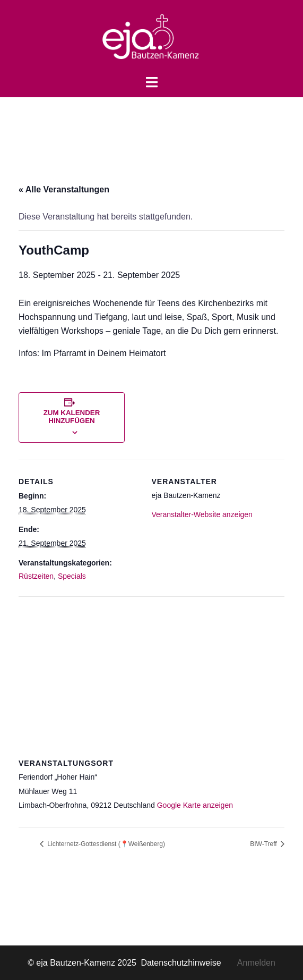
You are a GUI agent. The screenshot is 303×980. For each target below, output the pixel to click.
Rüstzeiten (36, 576)
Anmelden (256, 963)
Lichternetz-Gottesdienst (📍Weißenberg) (105, 844)
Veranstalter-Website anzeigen (202, 514)
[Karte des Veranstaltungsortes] (151, 673)
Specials (72, 576)
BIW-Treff (264, 844)
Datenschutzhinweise (189, 963)
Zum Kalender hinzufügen (72, 417)
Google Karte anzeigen (195, 805)
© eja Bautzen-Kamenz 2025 (83, 963)
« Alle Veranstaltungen (64, 189)
